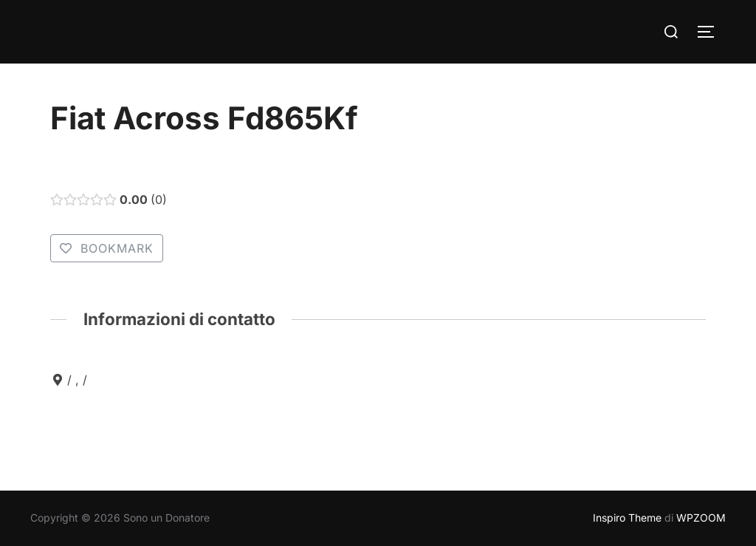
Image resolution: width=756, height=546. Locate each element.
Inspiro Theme (627, 518)
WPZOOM (701, 518)
